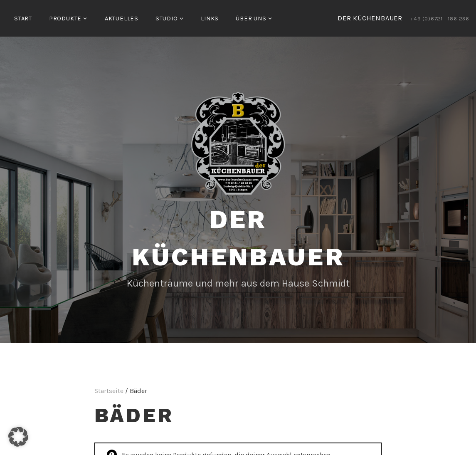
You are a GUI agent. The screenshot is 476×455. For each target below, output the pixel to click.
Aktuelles (122, 19)
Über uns (251, 19)
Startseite (109, 391)
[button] (18, 437)
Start (23, 19)
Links (210, 19)
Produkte (65, 19)
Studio (167, 19)
